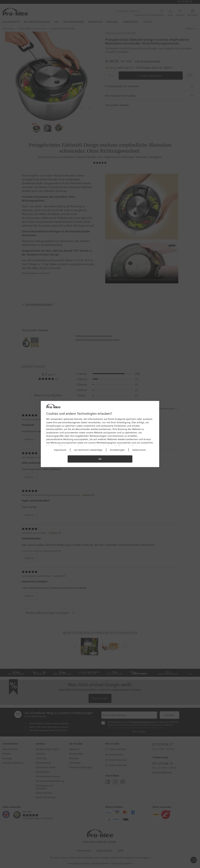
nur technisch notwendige (88, 450)
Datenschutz (139, 450)
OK (100, 459)
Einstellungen (117, 450)
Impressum (60, 450)
